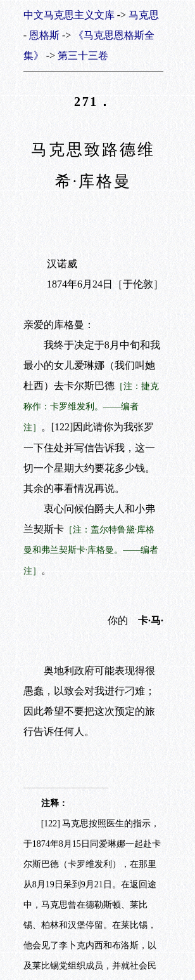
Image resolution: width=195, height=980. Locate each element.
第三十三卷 (83, 56)
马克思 (144, 15)
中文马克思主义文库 (69, 15)
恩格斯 (44, 35)
